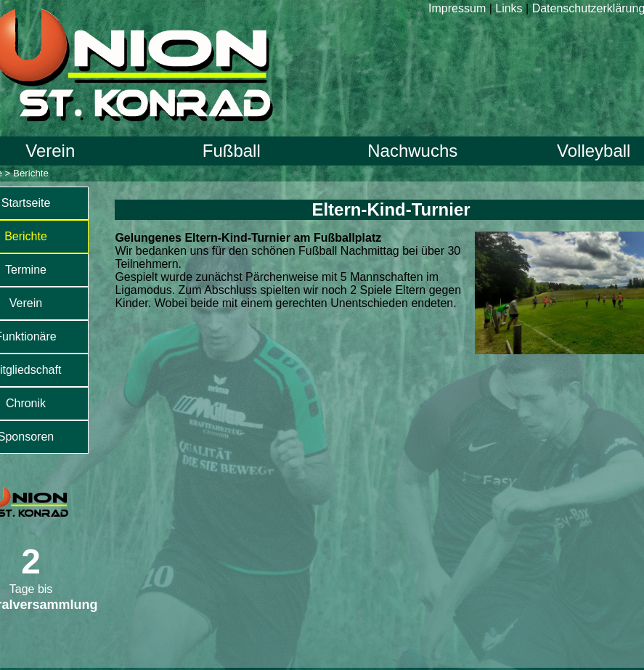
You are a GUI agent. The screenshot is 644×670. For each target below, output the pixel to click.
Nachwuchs (412, 151)
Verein (50, 151)
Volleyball (594, 151)
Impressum (457, 8)
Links (509, 8)
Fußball (232, 151)
